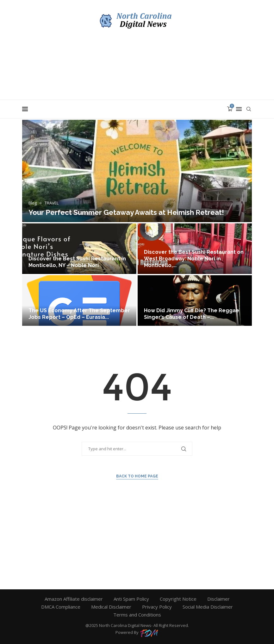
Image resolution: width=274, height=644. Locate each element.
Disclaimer (218, 599)
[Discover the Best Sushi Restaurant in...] (79, 249)
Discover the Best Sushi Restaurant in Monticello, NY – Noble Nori (77, 262)
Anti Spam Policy (131, 599)
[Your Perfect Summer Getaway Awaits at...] (137, 171)
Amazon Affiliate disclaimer (74, 599)
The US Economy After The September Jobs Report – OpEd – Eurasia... (79, 314)
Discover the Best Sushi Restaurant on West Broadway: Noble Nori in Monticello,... (194, 259)
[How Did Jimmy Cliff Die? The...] (195, 301)
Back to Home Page (137, 476)
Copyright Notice (178, 599)
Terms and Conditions (137, 615)
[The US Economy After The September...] (79, 301)
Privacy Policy (157, 607)
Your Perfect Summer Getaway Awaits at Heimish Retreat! (126, 212)
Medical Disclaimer (111, 607)
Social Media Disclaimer (208, 607)
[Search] (249, 109)
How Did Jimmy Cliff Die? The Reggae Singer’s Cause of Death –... (192, 314)
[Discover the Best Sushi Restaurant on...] (195, 249)
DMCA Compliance (61, 607)
